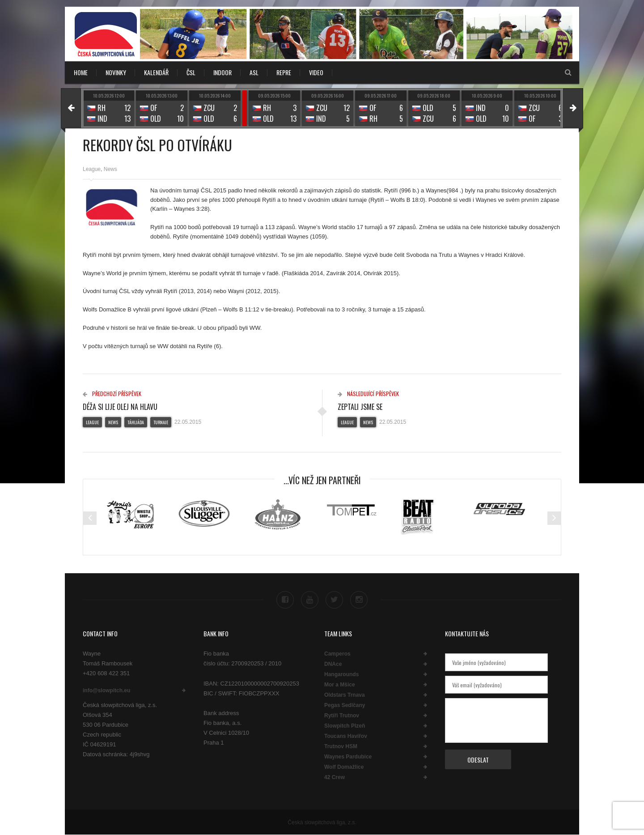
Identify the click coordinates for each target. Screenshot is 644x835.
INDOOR (222, 72)
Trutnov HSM (341, 746)
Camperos (337, 654)
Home (81, 72)
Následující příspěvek (368, 394)
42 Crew (335, 777)
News (110, 169)
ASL (254, 72)
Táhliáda (136, 422)
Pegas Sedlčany (345, 705)
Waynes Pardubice (348, 757)
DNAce (333, 664)
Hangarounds (341, 674)
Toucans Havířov (346, 736)
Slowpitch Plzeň (345, 726)
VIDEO (316, 72)
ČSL (191, 72)
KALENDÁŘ (156, 72)
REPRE (284, 72)
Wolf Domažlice (344, 767)
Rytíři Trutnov (342, 716)
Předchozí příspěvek (112, 394)
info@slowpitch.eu (106, 690)
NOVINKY (116, 72)
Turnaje (161, 422)
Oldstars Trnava (345, 695)
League (92, 169)
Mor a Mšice (340, 685)
